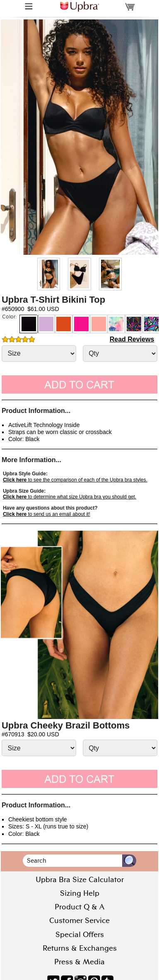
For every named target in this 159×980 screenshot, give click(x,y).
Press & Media (79, 962)
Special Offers (80, 935)
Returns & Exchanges (80, 948)
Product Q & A (79, 907)
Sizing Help (80, 893)
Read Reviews (132, 339)
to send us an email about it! (47, 514)
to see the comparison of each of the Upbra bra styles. (75, 480)
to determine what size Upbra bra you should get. (70, 497)
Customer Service (79, 921)
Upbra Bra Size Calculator (80, 880)
